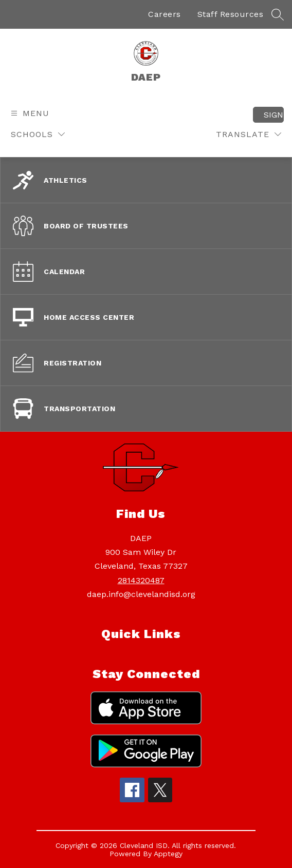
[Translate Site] (249, 134)
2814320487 (141, 580)
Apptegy (168, 854)
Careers (165, 14)
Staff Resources (231, 14)
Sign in (274, 115)
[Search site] (278, 14)
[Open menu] (29, 113)
